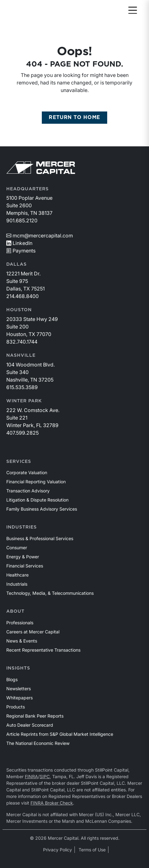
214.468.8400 (22, 296)
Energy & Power (23, 557)
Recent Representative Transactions (43, 650)
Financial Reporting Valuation (36, 482)
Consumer (17, 548)
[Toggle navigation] (133, 11)
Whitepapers (19, 698)
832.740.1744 (22, 342)
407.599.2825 (22, 433)
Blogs (12, 679)
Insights (18, 668)
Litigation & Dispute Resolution (37, 500)
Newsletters (19, 689)
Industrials (17, 584)
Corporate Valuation (27, 472)
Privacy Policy (58, 850)
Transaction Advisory (28, 491)
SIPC (45, 776)
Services (19, 462)
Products (16, 707)
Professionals (20, 623)
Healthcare (17, 575)
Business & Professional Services (40, 538)
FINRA (31, 776)
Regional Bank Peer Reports (35, 716)
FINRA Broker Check (52, 803)
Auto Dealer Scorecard (30, 725)
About (15, 611)
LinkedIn (19, 243)
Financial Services (25, 566)
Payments (21, 251)
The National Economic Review (38, 743)
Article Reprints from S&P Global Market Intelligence (60, 734)
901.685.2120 (22, 220)
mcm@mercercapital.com (40, 236)
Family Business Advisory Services (42, 509)
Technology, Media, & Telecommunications (50, 593)
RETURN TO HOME (74, 117)
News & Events (22, 641)
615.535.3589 (22, 387)
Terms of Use (92, 850)
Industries (22, 527)
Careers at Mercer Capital (33, 632)
